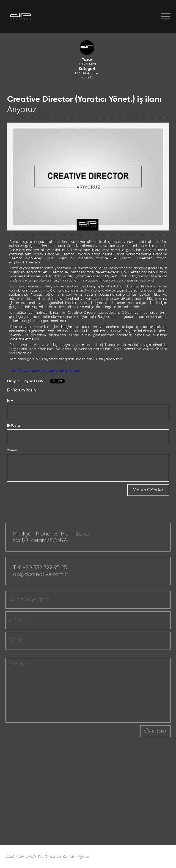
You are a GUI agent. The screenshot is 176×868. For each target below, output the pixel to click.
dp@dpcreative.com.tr (41, 580)
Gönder (155, 737)
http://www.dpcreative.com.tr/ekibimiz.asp (45, 371)
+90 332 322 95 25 (45, 573)
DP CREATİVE (87, 64)
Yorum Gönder (148, 490)
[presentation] (105, 739)
